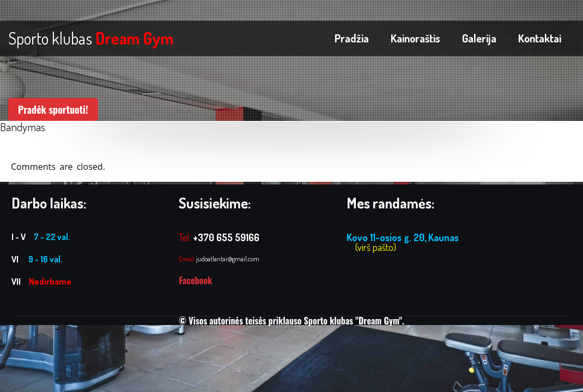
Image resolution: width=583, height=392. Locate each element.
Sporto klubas (91, 38)
